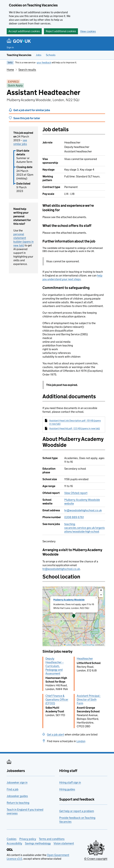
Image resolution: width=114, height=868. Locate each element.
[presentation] (74, 616)
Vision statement (64, 843)
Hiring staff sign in (70, 782)
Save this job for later (27, 118)
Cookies (12, 839)
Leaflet (67, 645)
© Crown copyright (96, 859)
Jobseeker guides (17, 796)
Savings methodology (38, 843)
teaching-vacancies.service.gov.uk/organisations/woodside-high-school (85, 528)
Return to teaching (18, 803)
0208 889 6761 (74, 517)
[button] (74, 616)
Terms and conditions (52, 839)
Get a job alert (56, 734)
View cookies (88, 31)
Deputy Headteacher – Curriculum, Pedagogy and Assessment (55, 666)
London (81, 741)
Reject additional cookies (61, 31)
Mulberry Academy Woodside (69, 600)
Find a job (13, 789)
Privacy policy (28, 839)
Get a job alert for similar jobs (32, 110)
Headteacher (85, 659)
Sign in (10, 47)
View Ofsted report (76, 493)
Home (10, 70)
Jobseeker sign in (17, 782)
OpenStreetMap (88, 645)
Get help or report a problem (77, 811)
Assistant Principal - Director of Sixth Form (89, 699)
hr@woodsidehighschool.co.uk (83, 510)
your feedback (44, 62)
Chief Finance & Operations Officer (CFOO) (57, 699)
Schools (51, 55)
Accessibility (14, 843)
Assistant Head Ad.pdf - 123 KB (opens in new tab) (75, 428)
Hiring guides (67, 789)
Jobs (39, 55)
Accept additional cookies (24, 31)
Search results (27, 70)
